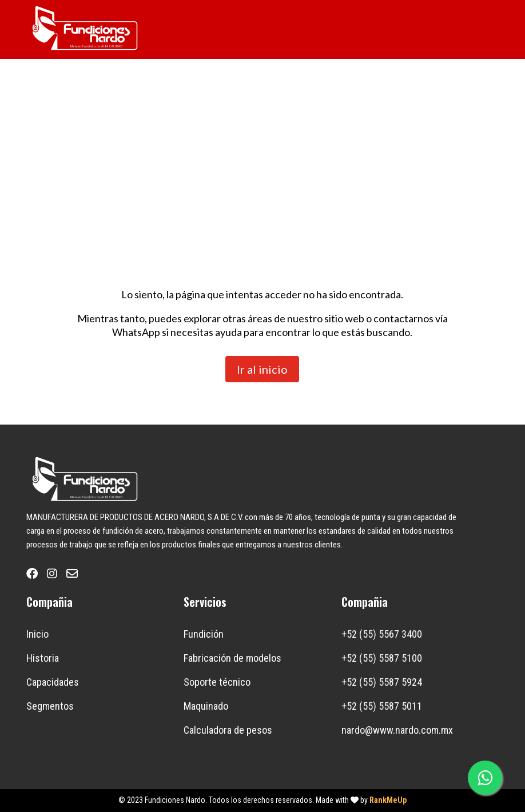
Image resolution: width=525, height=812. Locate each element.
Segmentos (50, 706)
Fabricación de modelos (232, 658)
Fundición (204, 634)
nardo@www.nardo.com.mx (397, 730)
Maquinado (206, 706)
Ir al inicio (262, 369)
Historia (43, 658)
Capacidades (53, 682)
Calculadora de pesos (228, 730)
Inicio (37, 634)
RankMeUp (388, 800)
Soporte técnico (217, 682)
